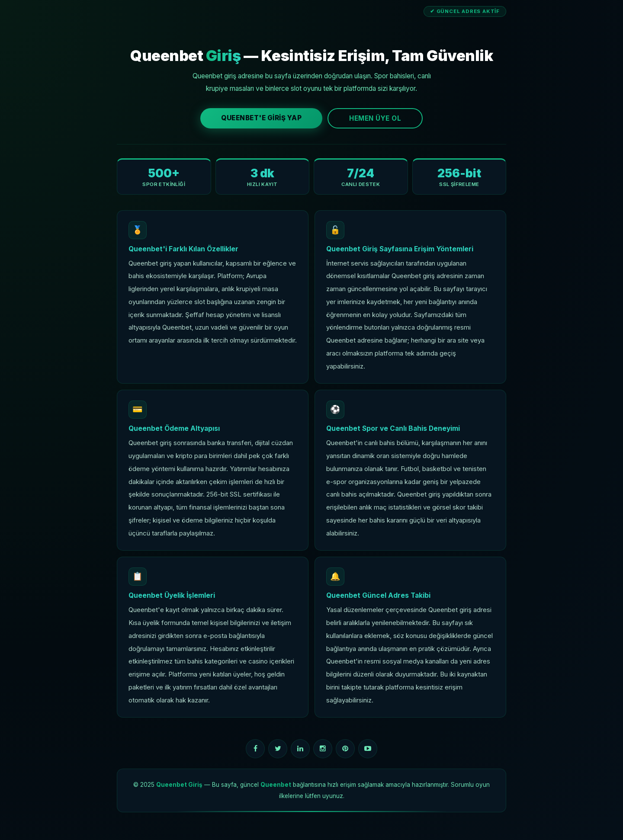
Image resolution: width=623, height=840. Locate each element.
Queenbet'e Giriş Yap (261, 118)
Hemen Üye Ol (375, 118)
